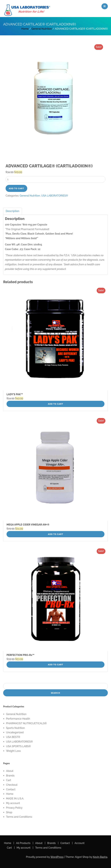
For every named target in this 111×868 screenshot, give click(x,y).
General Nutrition (42, 29)
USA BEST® (13, 737)
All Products (23, 843)
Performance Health (18, 719)
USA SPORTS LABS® (18, 746)
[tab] (13, 211)
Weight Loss (13, 751)
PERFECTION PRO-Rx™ (20, 655)
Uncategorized (15, 732)
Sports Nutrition (15, 728)
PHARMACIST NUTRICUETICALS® (26, 723)
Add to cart (16, 188)
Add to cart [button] (56, 404)
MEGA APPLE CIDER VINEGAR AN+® (28, 525)
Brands (10, 776)
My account (13, 803)
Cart (9, 780)
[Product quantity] (55, 179)
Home (25, 29)
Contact (11, 789)
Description (13, 211)
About (10, 771)
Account (79, 843)
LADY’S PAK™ (15, 394)
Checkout (12, 785)
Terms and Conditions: (19, 817)
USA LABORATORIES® (55, 196)
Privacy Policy (14, 808)
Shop (9, 812)
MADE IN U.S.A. (15, 798)
